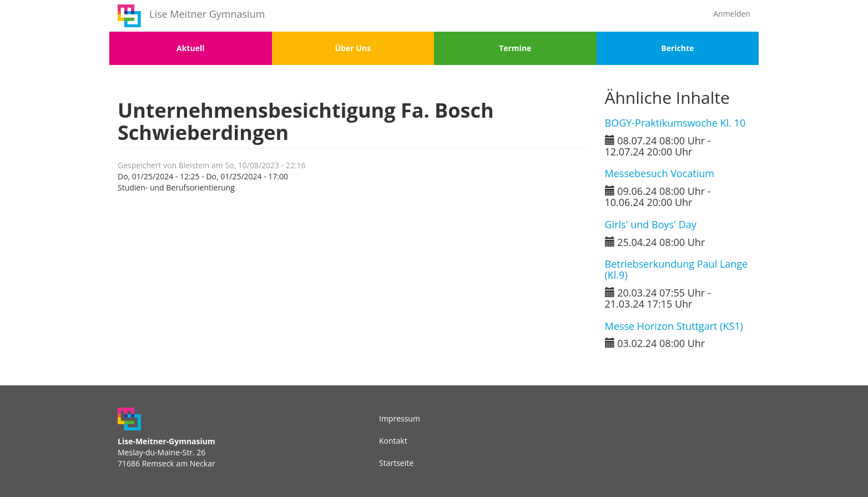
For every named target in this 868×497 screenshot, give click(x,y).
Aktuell (190, 48)
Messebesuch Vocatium (660, 173)
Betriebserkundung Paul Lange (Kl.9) (677, 269)
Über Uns (353, 48)
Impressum (400, 418)
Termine (515, 48)
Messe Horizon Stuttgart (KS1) (674, 326)
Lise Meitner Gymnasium (207, 14)
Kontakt (393, 441)
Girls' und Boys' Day (651, 224)
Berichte (677, 48)
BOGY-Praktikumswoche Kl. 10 (675, 123)
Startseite (396, 463)
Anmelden (732, 14)
